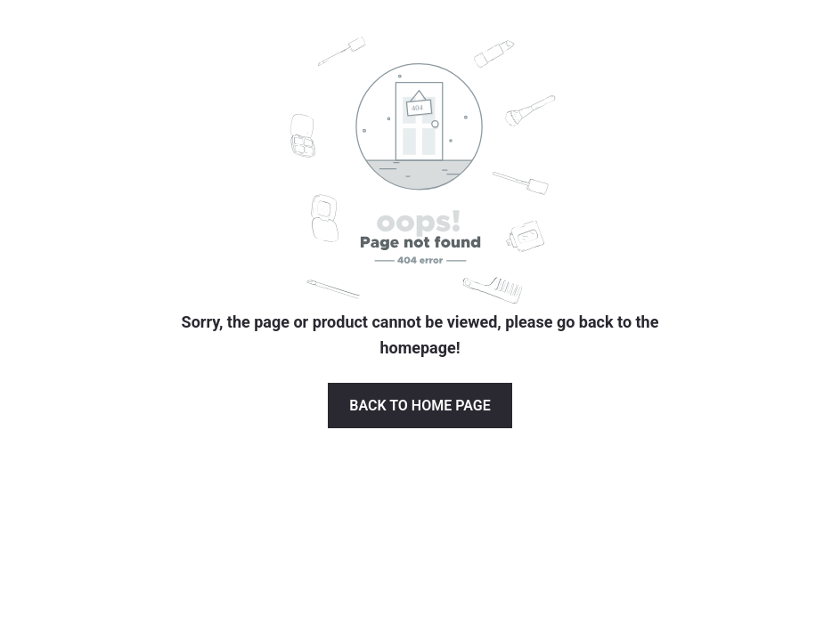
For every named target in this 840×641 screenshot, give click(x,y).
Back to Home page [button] (420, 406)
